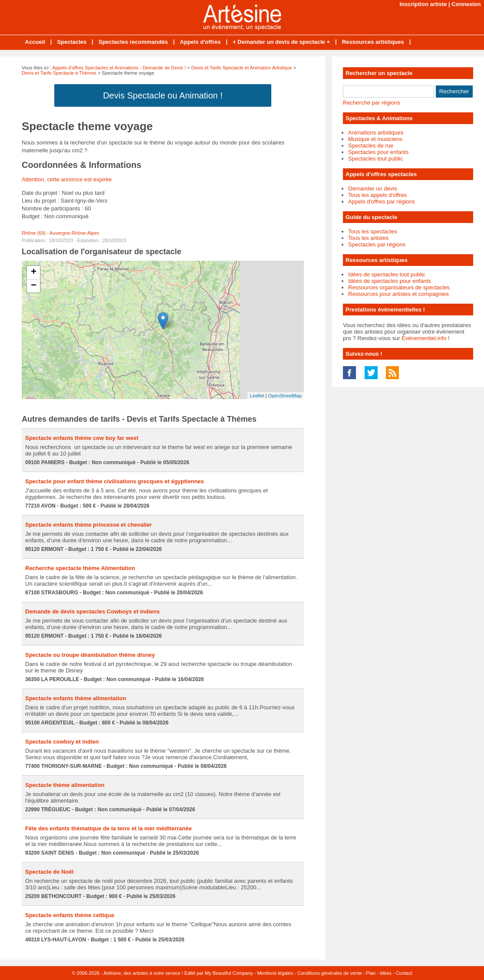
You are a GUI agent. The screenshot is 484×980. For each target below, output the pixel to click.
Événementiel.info (424, 338)
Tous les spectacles (373, 231)
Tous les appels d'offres (377, 195)
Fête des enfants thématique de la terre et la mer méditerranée (109, 828)
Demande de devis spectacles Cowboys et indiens (92, 611)
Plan (371, 973)
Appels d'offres (200, 42)
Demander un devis (373, 188)
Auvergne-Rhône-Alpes (74, 233)
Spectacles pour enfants (378, 152)
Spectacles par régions (377, 244)
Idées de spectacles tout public (387, 274)
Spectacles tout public (375, 159)
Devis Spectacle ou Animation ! (163, 95)
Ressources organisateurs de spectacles (399, 287)
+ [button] (34, 272)
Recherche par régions (372, 103)
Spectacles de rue (371, 146)
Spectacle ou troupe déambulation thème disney (90, 655)
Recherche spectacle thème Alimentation (80, 568)
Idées (386, 973)
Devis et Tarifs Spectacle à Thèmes (59, 73)
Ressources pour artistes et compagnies (398, 294)
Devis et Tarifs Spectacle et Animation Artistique (242, 68)
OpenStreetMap (285, 396)
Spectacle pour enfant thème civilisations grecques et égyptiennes (115, 481)
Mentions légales (275, 973)
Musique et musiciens (375, 139)
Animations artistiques (376, 133)
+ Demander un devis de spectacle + (281, 42)
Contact (404, 973)
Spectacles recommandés (133, 42)
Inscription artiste (423, 4)
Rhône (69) (34, 233)
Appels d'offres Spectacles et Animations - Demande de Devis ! (119, 68)
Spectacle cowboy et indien (62, 742)
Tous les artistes (368, 238)
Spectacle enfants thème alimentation (76, 698)
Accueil (35, 42)
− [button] (34, 286)
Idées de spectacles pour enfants (390, 281)
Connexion (466, 4)
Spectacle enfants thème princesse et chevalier (89, 525)
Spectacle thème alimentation (65, 785)
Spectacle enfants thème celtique (70, 915)
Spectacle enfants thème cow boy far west (82, 438)
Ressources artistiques (373, 42)
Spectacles (72, 42)
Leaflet (257, 396)
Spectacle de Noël (49, 872)
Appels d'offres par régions (382, 202)
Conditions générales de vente (330, 973)
